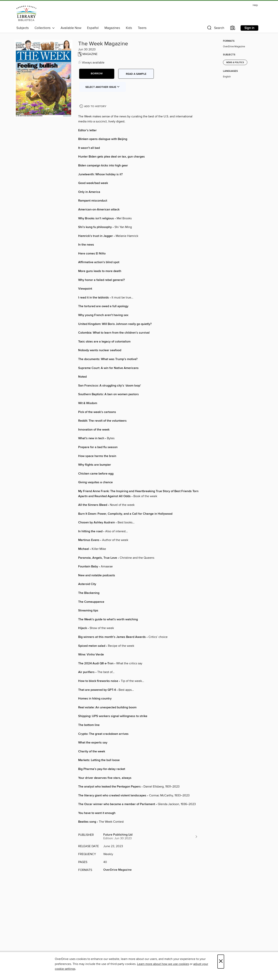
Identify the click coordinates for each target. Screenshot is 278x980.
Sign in (249, 28)
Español (93, 28)
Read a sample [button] (136, 74)
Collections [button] (45, 28)
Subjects (23, 28)
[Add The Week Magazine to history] (93, 106)
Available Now (71, 28)
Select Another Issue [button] (103, 87)
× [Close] (221, 962)
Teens (142, 28)
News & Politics (235, 63)
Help (255, 5)
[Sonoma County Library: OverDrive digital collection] (26, 13)
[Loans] (233, 29)
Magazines (112, 28)
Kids (129, 28)
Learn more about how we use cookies (163, 964)
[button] (215, 29)
